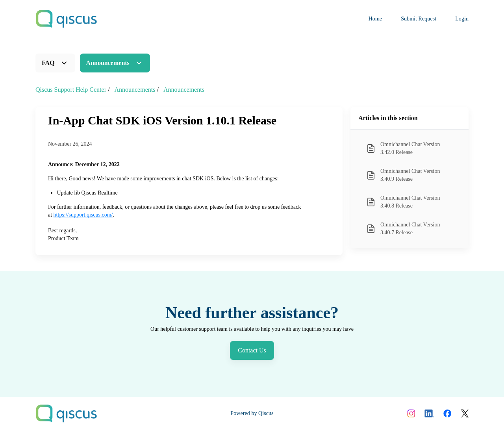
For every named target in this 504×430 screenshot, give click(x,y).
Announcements (108, 63)
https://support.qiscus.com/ (83, 215)
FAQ (48, 63)
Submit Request (419, 19)
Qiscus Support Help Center (71, 90)
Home (375, 19)
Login (462, 19)
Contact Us (252, 350)
